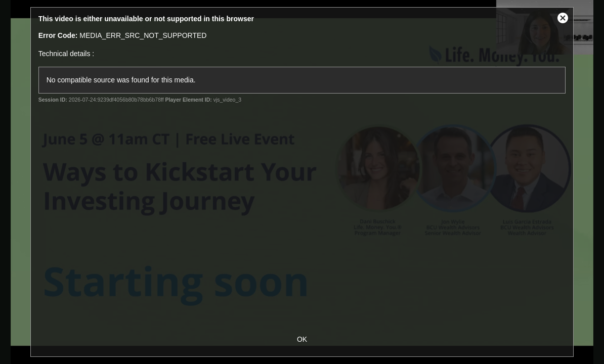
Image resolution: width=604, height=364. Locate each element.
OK (302, 339)
